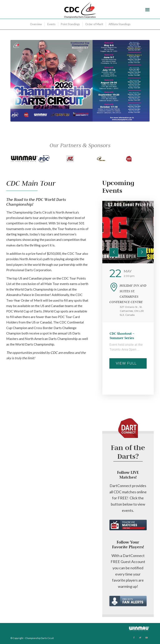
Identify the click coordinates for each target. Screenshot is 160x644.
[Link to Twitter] (140, 638)
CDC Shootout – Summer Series (122, 336)
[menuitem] (36, 24)
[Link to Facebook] (134, 638)
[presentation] (114, 252)
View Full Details (126, 365)
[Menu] (147, 9)
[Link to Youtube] (146, 638)
